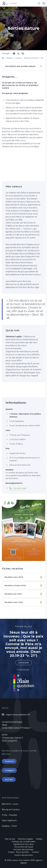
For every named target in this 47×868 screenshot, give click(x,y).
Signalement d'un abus (23, 844)
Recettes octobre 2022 (15, 586)
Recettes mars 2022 (14, 602)
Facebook (9, 761)
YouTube (9, 780)
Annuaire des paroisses (23, 849)
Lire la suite (24, 663)
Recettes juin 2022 (13, 594)
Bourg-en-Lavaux (11, 809)
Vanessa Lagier (20, 488)
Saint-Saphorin (9, 821)
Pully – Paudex (10, 815)
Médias (39, 839)
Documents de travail (24, 847)
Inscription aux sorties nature (20, 66)
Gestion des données (24, 855)
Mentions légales (26, 839)
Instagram (9, 770)
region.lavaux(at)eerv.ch (18, 715)
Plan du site (10, 839)
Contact (35, 852)
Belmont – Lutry (10, 804)
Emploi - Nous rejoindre (19, 852)
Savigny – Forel (9, 826)
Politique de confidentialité (24, 842)
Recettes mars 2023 (14, 577)
